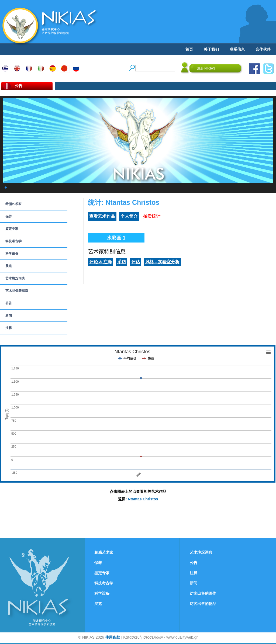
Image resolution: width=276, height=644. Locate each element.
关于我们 (211, 49)
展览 (9, 266)
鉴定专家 (12, 229)
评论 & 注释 (101, 262)
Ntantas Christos (143, 499)
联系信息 (237, 49)
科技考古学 (13, 241)
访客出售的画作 (203, 593)
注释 (9, 328)
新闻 (9, 316)
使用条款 (113, 637)
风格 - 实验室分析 (162, 262)
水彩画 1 (116, 238)
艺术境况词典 (15, 278)
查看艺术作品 (102, 216)
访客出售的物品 (203, 604)
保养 (9, 216)
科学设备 (12, 254)
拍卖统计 (152, 216)
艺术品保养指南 (17, 291)
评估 (136, 262)
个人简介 (129, 216)
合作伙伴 (263, 49)
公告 (9, 303)
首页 (189, 49)
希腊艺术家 (13, 204)
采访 (122, 262)
